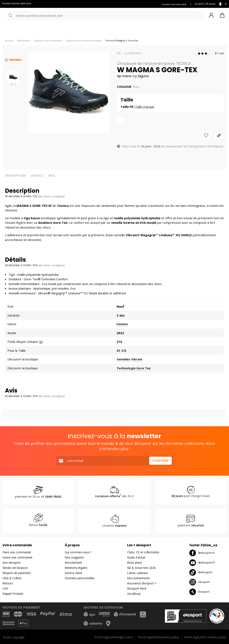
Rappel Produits (13, 594)
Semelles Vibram (129, 369)
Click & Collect (12, 578)
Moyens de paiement (17, 573)
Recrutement (73, 563)
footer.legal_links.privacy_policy (158, 637)
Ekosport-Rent (137, 589)
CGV (5, 589)
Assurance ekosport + (118, 4)
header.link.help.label (174, 4)
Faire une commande (17, 552)
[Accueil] (24, 16)
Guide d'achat (136, 558)
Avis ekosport (12, 563)
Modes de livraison (15, 568)
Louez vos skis (146, 4)
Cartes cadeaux (137, 573)
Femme (122, 333)
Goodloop (134, 594)
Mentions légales (76, 568)
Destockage (158, 31)
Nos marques (128, 31)
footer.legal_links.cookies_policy (205, 637)
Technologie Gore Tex (134, 377)
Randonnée (23, 50)
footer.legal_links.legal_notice (114, 637)
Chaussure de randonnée (48, 50)
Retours (8, 583)
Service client (91, 4)
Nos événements (139, 578)
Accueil (9, 50)
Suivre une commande (17, 558)
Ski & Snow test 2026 (141, 568)
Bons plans (135, 563)
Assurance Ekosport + (142, 583)
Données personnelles (80, 578)
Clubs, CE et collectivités (143, 552)
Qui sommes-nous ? (78, 552)
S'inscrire (160, 461)
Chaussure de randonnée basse (84, 50)
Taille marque (145, 116)
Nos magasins (74, 558)
